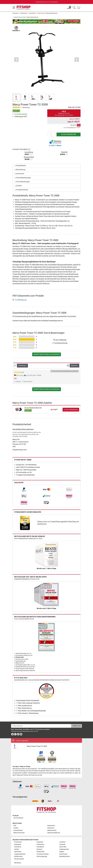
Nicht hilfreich (27, 382)
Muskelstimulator (65, 856)
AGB (15, 826)
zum (18, 818)
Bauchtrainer (63, 854)
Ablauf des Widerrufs (54, 833)
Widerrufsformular (19, 833)
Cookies (16, 828)
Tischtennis (18, 847)
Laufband (62, 842)
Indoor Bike (63, 847)
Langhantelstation (20, 854)
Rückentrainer (18, 856)
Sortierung (22, 366)
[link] (24, 490)
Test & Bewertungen (23, 182)
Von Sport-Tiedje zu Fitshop (21, 767)
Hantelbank (40, 847)
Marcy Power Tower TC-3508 (37, 746)
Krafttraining (23, 13)
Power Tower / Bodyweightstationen (47, 13)
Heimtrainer (18, 852)
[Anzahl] (52, 134)
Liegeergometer (64, 849)
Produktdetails (21, 166)
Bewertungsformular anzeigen (47, 354)
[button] (16, 60)
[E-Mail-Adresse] (41, 726)
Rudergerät (18, 844)
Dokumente (20, 174)
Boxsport (39, 849)
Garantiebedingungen (23, 178)
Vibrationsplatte (19, 859)
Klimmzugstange (42, 856)
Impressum (51, 828)
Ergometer (40, 842)
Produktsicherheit (22, 190)
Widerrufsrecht (52, 830)
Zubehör (19, 186)
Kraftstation (32, 13)
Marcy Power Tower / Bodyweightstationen (26, 17)
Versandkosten (18, 830)
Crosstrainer (18, 842)
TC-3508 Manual (20, 300)
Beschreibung (21, 170)
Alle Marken (18, 863)
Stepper (62, 852)
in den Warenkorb (69, 134)
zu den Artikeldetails (71, 410)
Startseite (15, 13)
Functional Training (43, 854)
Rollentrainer (41, 852)
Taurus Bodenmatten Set (33, 408)
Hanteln (17, 849)
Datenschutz (51, 826)
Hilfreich (17, 382)
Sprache (74, 366)
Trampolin (62, 844)
